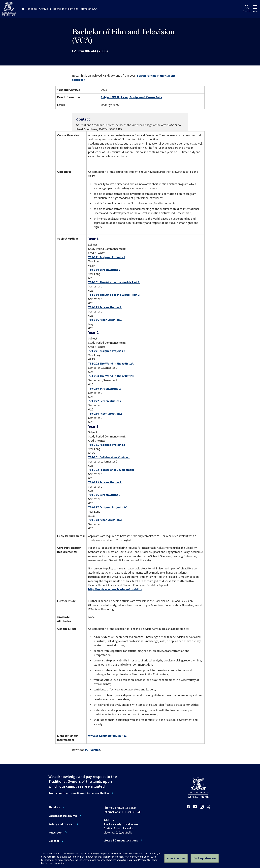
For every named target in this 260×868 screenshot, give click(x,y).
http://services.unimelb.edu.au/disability (115, 589)
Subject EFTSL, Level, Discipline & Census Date (131, 97)
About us (54, 807)
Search (247, 9)
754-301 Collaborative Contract (109, 457)
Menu (255, 9)
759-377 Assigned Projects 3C (108, 507)
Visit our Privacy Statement (144, 860)
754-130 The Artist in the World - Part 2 (114, 295)
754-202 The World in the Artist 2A (111, 363)
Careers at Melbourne (63, 816)
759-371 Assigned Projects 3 (107, 445)
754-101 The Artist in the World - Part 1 (114, 282)
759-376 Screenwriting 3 (104, 495)
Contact (54, 841)
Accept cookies (176, 858)
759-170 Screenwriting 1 (104, 270)
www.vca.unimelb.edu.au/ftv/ (108, 736)
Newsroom (55, 833)
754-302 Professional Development (111, 470)
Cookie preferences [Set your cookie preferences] (205, 858)
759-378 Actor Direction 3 (105, 520)
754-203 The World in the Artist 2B (111, 376)
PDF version (93, 750)
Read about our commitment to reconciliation (79, 793)
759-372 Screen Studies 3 (105, 482)
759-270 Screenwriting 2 (104, 388)
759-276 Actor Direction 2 (105, 414)
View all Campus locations (121, 840)
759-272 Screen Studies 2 (105, 401)
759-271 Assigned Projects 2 (107, 351)
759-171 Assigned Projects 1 (107, 257)
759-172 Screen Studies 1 (105, 307)
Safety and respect (61, 824)
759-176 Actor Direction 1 (105, 320)
